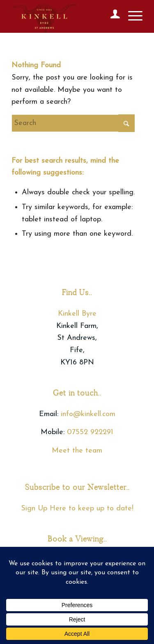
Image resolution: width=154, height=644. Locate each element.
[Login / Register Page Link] (111, 16)
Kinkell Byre (77, 314)
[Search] (73, 123)
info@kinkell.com (88, 414)
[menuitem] (111, 16)
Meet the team (77, 451)
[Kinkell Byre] (64, 16)
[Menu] (131, 16)
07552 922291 (90, 432)
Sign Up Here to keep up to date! (77, 509)
